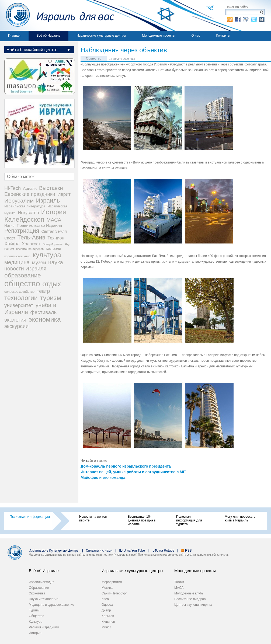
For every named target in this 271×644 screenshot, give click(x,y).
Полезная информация (30, 517)
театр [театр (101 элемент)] (43, 291)
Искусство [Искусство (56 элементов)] (28, 213)
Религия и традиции (44, 627)
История (35, 633)
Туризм (34, 610)
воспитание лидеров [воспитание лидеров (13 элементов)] (30, 249)
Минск (106, 627)
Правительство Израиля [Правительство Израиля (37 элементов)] (39, 225)
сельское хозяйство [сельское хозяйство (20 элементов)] (19, 292)
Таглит (179, 582)
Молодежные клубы (189, 593)
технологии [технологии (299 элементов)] (21, 298)
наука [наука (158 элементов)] (56, 262)
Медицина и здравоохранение (51, 605)
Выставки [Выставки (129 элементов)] (51, 188)
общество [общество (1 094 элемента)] (22, 283)
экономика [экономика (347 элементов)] (45, 319)
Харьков (108, 616)
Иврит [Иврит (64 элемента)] (64, 194)
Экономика (37, 593)
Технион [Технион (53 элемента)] (56, 238)
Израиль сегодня (41, 582)
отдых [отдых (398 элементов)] (52, 284)
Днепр (106, 610)
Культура (36, 622)
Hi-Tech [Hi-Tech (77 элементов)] (13, 188)
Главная (14, 36)
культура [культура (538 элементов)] (47, 255)
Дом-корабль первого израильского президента (126, 466)
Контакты (223, 36)
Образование (39, 588)
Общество (94, 58)
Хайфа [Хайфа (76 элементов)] (12, 244)
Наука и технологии (44, 599)
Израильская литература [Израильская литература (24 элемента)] (25, 206)
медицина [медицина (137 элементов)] (17, 262)
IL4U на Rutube (163, 551)
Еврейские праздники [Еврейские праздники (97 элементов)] (30, 194)
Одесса (107, 605)
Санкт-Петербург (114, 593)
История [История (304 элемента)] (54, 212)
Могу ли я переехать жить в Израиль (240, 518)
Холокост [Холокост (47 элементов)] (31, 244)
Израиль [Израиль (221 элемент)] (48, 201)
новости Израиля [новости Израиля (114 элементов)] (25, 269)
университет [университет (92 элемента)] (19, 305)
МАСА (179, 588)
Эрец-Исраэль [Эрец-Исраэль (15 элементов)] (53, 244)
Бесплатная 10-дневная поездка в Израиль (142, 520)
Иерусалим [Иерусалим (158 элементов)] (19, 201)
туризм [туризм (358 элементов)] (51, 298)
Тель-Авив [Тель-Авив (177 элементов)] (31, 238)
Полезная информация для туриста (189, 520)
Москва (107, 588)
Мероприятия (112, 582)
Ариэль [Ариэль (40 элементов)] (30, 188)
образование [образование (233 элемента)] (23, 275)
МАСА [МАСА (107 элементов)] (54, 220)
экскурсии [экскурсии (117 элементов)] (16, 326)
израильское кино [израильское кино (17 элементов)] (17, 256)
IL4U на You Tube (132, 551)
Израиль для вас (57, 15)
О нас (196, 36)
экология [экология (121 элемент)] (15, 320)
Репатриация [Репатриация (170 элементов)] (22, 231)
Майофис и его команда (103, 478)
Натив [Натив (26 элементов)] (9, 226)
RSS (188, 551)
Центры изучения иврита (193, 605)
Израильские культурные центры (101, 36)
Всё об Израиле (49, 36)
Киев (105, 599)
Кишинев (108, 622)
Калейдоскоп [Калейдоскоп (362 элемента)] (24, 219)
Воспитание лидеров (190, 599)
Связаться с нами (99, 551)
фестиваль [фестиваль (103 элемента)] (44, 312)
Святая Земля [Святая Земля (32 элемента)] (54, 231)
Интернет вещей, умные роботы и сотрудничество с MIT (133, 472)
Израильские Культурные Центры (54, 551)
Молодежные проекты (159, 36)
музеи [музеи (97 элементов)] (39, 262)
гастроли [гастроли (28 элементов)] (53, 249)
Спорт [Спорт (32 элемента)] (10, 238)
